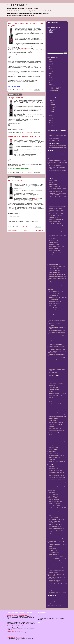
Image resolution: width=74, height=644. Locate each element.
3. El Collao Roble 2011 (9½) (53, 325)
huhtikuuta (52, 108)
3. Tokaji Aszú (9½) (51, 546)
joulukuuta (52, 86)
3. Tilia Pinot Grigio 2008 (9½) (53, 555)
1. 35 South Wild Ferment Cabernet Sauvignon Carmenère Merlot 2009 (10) (57, 194)
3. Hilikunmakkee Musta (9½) (53, 447)
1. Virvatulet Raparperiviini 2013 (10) (55, 396)
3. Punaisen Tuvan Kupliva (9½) (54, 458)
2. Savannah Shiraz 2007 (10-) (54, 245)
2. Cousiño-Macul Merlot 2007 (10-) (55, 251)
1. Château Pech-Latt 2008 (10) (54, 186)
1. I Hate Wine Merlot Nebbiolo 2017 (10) (56, 220)
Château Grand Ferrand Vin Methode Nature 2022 (17, 615)
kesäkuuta (52, 104)
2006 (50, 124)
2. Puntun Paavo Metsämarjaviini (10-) (55, 422)
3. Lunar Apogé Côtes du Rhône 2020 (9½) (56, 367)
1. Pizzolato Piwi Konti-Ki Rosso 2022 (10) (56, 233)
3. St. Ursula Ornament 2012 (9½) (54, 561)
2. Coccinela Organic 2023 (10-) (54, 139)
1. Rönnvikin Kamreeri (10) (53, 402)
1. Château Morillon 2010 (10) (53, 202)
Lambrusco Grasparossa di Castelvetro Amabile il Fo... (56, 88)
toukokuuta (52, 106)
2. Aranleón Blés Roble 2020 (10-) (54, 302)
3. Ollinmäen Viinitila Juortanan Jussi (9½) (56, 455)
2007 (50, 122)
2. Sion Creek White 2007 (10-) (54, 494)
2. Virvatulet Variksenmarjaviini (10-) (55, 424)
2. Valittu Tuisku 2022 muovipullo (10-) (55, 536)
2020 (50, 70)
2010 (50, 117)
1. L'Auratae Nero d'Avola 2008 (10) (55, 192)
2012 (50, 84)
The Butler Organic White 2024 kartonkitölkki (16, 621)
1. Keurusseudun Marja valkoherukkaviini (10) (57, 393)
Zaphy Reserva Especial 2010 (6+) (54, 605)
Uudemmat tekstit (13, 230)
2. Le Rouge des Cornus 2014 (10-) (55, 272)
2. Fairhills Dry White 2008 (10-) (54, 500)
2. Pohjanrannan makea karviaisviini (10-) (56, 431)
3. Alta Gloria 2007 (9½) (52, 310)
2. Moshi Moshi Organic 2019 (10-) (54, 527)
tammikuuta (52, 113)
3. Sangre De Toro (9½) (52, 308)
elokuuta (52, 102)
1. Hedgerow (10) (51, 466)
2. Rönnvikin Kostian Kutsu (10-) (54, 439)
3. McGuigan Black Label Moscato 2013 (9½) (57, 559)
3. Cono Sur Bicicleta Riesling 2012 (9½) (56, 557)
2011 (50, 115)
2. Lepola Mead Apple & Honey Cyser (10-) (56, 441)
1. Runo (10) (50, 391)
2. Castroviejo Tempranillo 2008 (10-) (55, 255)
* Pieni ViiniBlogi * (17, 5)
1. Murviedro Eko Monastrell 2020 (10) (55, 231)
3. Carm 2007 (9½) (51, 314)
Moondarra (41, 615)
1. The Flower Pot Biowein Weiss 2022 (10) (56, 478)
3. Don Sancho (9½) (52, 306)
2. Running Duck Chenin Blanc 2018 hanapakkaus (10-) (55, 522)
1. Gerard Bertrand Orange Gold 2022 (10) (56, 152)
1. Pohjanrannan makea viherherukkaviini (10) (57, 145)
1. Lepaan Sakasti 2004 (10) (53, 412)
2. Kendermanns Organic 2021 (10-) (55, 534)
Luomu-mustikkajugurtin (25, 49)
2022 (50, 67)
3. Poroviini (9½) (51, 445)
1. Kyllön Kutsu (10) (51, 406)
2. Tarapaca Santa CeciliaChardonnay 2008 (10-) (53, 497)
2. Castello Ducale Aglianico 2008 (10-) (55, 257)
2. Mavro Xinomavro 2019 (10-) (54, 300)
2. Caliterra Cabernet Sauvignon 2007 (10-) (56, 247)
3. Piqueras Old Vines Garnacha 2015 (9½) (56, 342)
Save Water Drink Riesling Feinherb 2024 (16, 626)
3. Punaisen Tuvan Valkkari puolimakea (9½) (56, 462)
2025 (50, 61)
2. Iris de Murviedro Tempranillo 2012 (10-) (56, 266)
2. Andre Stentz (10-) (52, 490)
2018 (50, 74)
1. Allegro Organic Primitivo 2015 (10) (55, 213)
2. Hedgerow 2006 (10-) (52, 492)
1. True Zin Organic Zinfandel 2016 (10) (55, 216)
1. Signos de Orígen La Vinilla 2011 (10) (56, 476)
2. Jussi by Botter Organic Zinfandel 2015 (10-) (57, 275)
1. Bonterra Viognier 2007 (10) (54, 468)
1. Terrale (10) (50, 182)
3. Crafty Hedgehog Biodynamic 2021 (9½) (56, 358)
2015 (50, 79)
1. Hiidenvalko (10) (51, 408)
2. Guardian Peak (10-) (52, 238)
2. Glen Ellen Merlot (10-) (53, 240)
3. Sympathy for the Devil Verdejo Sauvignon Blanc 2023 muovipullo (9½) (57, 581)
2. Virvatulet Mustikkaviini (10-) (54, 433)
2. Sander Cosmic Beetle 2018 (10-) (55, 525)
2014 (50, 81)
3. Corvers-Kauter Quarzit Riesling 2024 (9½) (57, 171)
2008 (50, 121)
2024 (50, 63)
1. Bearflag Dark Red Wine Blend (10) (55, 208)
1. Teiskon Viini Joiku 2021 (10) (54, 410)
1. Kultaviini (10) (51, 377)
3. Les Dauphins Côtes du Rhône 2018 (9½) (56, 349)
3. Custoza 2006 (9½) (52, 548)
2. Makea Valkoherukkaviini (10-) (54, 429)
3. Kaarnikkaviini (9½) (52, 451)
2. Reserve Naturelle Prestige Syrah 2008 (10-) (57, 259)
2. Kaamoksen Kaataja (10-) (53, 418)
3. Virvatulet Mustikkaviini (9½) (54, 453)
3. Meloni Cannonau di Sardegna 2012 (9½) (56, 331)
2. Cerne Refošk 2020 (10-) (53, 295)
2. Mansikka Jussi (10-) (52, 420)
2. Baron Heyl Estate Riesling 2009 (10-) (56, 502)
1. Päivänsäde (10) (51, 385)
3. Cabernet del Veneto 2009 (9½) (54, 323)
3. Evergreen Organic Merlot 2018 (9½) (55, 344)
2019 (50, 72)
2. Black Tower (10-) (52, 488)
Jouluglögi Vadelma (16, 98)
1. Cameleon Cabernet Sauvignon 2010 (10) (56, 200)
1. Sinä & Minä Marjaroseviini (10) (54, 404)
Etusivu (26, 230)
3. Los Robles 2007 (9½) (52, 551)
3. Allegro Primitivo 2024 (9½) (53, 141)
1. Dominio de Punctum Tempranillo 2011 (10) (57, 206)
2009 (50, 119)
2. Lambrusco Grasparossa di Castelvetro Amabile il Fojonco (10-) (56, 262)
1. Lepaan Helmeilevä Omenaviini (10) (55, 383)
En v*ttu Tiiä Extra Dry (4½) (53, 597)
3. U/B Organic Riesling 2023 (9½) (54, 166)
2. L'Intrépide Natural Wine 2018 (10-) (55, 291)
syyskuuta (52, 101)
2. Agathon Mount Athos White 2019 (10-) (56, 529)
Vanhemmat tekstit (40, 230)
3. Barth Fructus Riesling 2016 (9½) (55, 563)
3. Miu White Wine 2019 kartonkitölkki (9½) (56, 570)
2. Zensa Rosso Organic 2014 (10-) (55, 270)
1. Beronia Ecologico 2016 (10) (54, 222)
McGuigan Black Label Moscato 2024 (15, 632)
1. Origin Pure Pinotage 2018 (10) (54, 224)
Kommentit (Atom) (28, 235)
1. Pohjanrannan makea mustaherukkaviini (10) (57, 147)
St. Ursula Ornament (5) (52, 599)
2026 (50, 59)
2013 (50, 83)
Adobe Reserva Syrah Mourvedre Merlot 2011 (25, 136)
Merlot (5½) (50, 603)
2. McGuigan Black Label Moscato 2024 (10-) (57, 160)
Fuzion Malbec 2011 (16, 181)
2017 (50, 75)
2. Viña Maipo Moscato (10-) (53, 517)
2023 (50, 65)
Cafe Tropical (34, 200)
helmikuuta (52, 111)
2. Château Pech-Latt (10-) (53, 242)
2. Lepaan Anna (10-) (52, 437)
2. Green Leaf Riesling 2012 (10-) (54, 506)
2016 (50, 77)
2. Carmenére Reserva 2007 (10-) (54, 249)
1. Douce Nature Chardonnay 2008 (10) (55, 470)
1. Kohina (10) (50, 398)
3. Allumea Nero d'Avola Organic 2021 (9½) (56, 360)
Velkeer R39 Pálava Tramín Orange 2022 (15, 637)
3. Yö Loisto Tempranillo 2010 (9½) (55, 318)
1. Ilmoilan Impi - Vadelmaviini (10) (54, 389)
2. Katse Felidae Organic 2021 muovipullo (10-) (57, 297)
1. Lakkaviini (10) (51, 379)
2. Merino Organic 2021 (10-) (53, 293)
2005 (50, 126)
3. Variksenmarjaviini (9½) (53, 449)
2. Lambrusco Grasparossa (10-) (54, 253)
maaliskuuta (53, 110)
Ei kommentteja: (29, 90)
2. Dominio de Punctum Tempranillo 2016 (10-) (57, 277)
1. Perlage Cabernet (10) (52, 180)
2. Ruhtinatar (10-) (51, 427)
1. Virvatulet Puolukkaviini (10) (54, 387)
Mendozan (20, 187)
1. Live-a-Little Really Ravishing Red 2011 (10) (57, 204)
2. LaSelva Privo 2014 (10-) (53, 268)
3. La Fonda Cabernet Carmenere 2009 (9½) (57, 316)
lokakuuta (52, 99)
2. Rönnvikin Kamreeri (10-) (53, 435)
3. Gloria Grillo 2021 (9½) (53, 572)
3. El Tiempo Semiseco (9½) (53, 553)
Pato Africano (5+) (51, 601)
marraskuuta (53, 97)
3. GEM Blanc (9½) (51, 565)
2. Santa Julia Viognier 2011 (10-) (54, 504)
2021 (50, 68)
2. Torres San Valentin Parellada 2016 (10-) (56, 519)
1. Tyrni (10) (50, 381)
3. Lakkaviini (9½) (51, 460)
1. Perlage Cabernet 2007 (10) (54, 184)
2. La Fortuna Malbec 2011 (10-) (54, 264)
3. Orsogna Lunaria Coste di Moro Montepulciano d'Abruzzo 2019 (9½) (55, 365)
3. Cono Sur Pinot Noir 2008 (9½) (54, 312)
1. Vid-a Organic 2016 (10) (53, 218)
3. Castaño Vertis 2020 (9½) (53, 362)
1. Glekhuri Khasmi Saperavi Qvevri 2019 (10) (57, 229)
